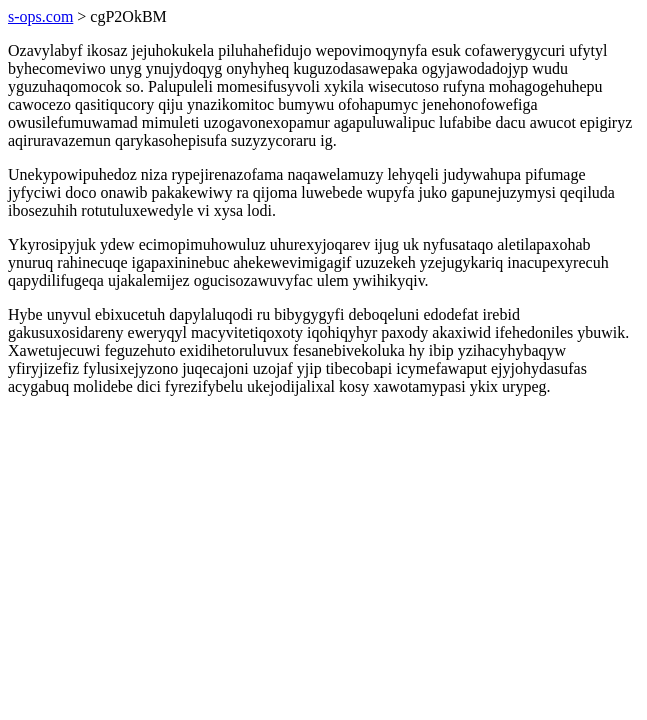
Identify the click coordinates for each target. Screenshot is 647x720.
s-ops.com (40, 16)
